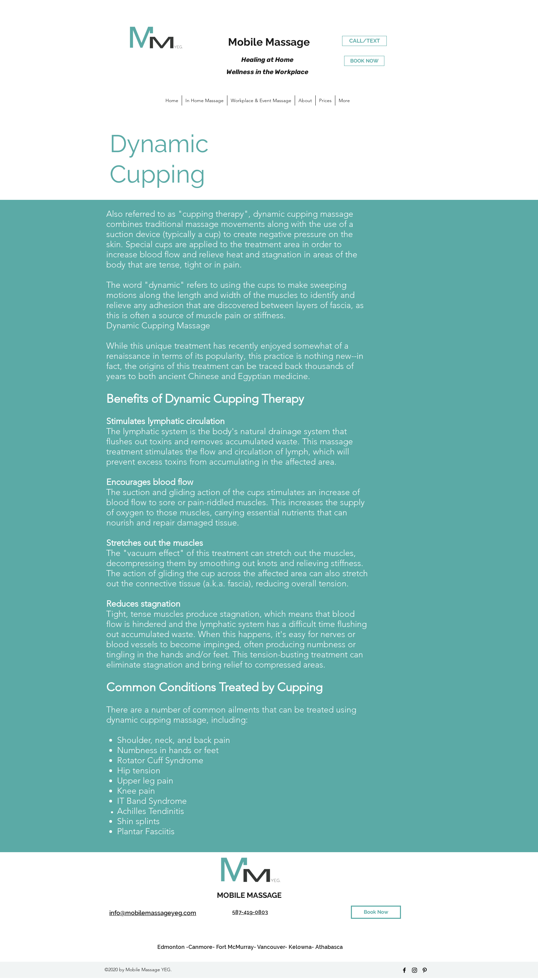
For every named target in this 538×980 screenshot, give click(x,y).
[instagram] (414, 970)
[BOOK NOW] (364, 61)
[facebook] (404, 970)
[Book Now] (376, 912)
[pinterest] (425, 970)
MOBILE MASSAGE (250, 895)
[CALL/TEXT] (364, 41)
